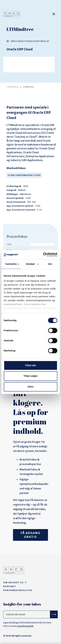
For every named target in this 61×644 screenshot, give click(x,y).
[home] (12, 14)
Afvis (30, 387)
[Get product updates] (27, 614)
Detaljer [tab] (31, 264)
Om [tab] (50, 264)
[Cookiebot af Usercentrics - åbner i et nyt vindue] (43, 255)
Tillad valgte (30, 376)
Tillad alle (30, 365)
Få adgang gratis (30, 535)
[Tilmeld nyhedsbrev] (54, 614)
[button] (54, 14)
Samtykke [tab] (11, 264)
